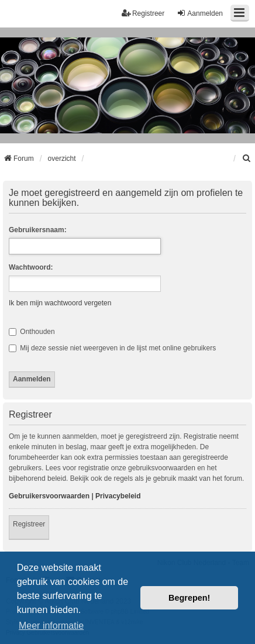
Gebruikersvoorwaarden (49, 496)
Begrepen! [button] (189, 598)
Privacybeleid (118, 496)
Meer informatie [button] (51, 626)
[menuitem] (247, 159)
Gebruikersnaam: (38, 230)
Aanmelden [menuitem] (200, 13)
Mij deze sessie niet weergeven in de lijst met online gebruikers (112, 348)
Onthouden (32, 332)
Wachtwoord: (31, 267)
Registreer (29, 524)
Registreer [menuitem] (143, 13)
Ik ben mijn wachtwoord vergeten (60, 303)
